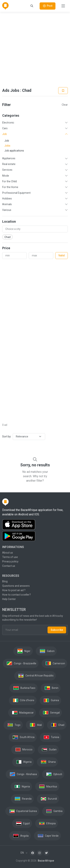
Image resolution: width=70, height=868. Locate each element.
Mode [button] (6, 176)
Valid (62, 255)
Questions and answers (16, 586)
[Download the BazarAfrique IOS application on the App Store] (35, 525)
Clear (65, 105)
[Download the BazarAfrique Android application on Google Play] (35, 536)
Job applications (14, 151)
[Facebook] (33, 853)
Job (7, 141)
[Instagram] (40, 853)
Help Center (9, 599)
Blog (5, 581)
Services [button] (7, 170)
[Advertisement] (35, 49)
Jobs (7, 146)
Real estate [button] (9, 164)
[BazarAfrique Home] (5, 6)
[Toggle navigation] (63, 6)
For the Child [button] (9, 181)
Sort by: (7, 436)
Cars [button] (5, 128)
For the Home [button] (10, 187)
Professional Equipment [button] (16, 193)
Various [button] (7, 210)
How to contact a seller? (16, 595)
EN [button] (22, 853)
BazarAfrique (46, 861)
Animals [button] (7, 204)
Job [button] (5, 134)
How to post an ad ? (14, 590)
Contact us (9, 566)
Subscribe (57, 630)
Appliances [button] (9, 158)
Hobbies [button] (7, 199)
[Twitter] (46, 853)
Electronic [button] (8, 123)
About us (8, 553)
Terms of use (10, 557)
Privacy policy (10, 561)
